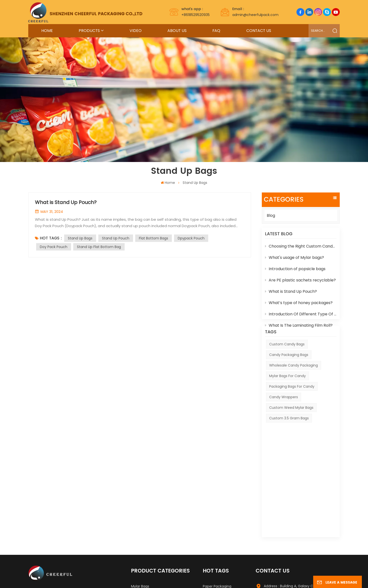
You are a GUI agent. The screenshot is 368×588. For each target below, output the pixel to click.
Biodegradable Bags (148, 525)
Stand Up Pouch (116, 238)
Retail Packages (144, 541)
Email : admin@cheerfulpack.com (293, 534)
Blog (271, 215)
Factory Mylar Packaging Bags (228, 507)
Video (136, 31)
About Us (177, 31)
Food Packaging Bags (149, 509)
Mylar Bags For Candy (287, 394)
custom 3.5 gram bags (289, 436)
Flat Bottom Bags (154, 238)
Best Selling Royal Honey (223, 529)
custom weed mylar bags (291, 426)
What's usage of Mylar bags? (294, 260)
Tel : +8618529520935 (282, 525)
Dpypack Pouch (191, 238)
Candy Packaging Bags (289, 372)
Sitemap (222, 578)
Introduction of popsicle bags (295, 272)
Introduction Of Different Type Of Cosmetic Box (301, 317)
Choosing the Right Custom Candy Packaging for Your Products (301, 249)
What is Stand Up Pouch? (291, 294)
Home (47, 31)
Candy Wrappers (284, 415)
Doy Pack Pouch (54, 247)
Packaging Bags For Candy (292, 404)
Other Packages (145, 533)
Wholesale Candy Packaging (294, 383)
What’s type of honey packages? (299, 305)
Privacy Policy (276, 578)
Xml (258, 578)
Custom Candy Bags (287, 362)
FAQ (216, 31)
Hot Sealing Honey (147, 501)
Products (89, 31)
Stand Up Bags (80, 238)
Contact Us (259, 31)
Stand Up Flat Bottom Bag (99, 247)
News (247, 578)
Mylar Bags (140, 493)
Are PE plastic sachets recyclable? (300, 283)
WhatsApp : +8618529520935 (288, 544)
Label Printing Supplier (66, 578)
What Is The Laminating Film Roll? (299, 328)
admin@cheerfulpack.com (255, 12)
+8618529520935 (196, 12)
